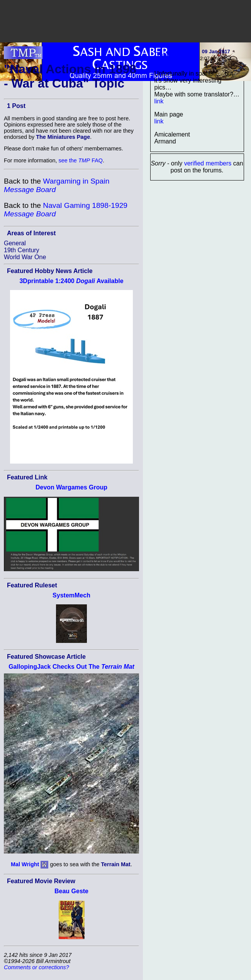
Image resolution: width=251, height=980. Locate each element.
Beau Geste (71, 891)
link (159, 101)
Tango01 (169, 55)
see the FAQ (81, 160)
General (15, 243)
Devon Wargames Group (71, 487)
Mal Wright (25, 864)
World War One (25, 257)
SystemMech (71, 595)
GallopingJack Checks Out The (71, 667)
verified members (208, 163)
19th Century (22, 250)
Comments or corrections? (36, 967)
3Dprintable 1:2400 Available (71, 281)
